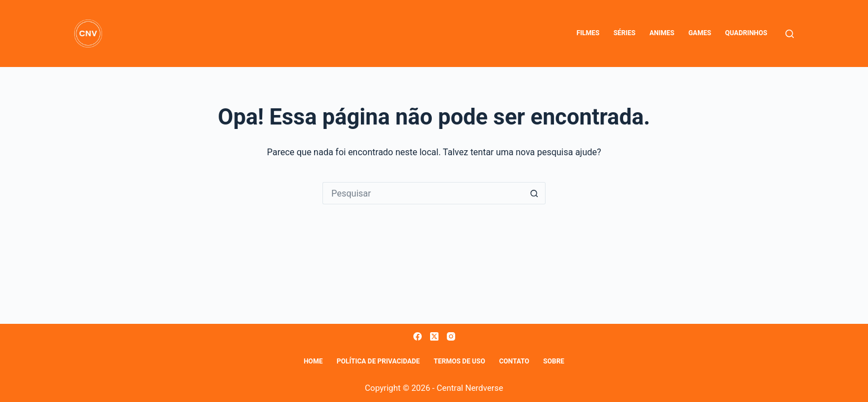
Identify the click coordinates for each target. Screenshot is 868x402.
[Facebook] (418, 336)
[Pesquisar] (790, 34)
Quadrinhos (746, 33)
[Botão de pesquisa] (534, 193)
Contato (514, 361)
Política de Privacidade (378, 361)
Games (700, 33)
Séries (625, 33)
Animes (662, 33)
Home (313, 361)
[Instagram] (451, 336)
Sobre (554, 361)
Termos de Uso (460, 361)
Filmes (588, 33)
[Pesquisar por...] (423, 193)
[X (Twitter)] (434, 336)
